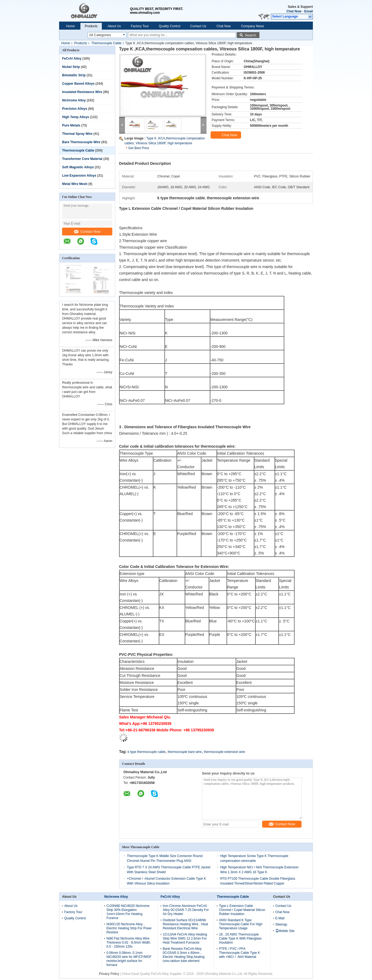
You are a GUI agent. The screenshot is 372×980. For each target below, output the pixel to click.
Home (70, 26)
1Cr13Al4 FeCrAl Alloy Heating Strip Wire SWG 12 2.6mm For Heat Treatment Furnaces (185, 938)
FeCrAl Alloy (72, 59)
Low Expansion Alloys (79, 176)
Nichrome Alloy (74, 100)
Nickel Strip (71, 67)
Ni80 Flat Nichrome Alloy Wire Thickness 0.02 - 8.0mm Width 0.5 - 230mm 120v (128, 943)
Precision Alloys (75, 109)
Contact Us (198, 26)
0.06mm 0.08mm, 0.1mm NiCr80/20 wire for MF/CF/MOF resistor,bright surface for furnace (129, 959)
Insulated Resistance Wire (82, 92)
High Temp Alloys (76, 117)
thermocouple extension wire (224, 752)
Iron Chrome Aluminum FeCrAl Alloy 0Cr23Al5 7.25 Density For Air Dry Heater (186, 910)
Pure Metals (71, 125)
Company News (253, 26)
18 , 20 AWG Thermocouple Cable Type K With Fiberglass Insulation (240, 938)
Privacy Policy (109, 974)
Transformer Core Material (82, 159)
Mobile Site (285, 931)
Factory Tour (140, 26)
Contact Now (87, 232)
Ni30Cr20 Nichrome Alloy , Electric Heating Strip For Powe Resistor (129, 928)
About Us (114, 26)
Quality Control (169, 26)
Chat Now (294, 11)
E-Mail (280, 918)
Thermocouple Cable (106, 43)
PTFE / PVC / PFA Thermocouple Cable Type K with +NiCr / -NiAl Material (239, 953)
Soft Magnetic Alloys (78, 167)
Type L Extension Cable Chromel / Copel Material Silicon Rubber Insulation (242, 910)
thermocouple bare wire (185, 752)
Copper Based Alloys (78, 84)
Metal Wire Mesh (75, 184)
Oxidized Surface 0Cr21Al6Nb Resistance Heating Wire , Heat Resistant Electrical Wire (185, 924)
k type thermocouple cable (147, 752)
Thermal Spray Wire (77, 134)
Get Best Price (139, 148)
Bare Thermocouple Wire (81, 142)
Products (91, 26)
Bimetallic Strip (74, 75)
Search (251, 35)
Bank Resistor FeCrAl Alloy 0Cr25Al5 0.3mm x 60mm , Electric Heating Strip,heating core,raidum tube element (184, 955)
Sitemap (281, 924)
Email (309, 11)
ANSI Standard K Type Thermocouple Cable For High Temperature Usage (241, 924)
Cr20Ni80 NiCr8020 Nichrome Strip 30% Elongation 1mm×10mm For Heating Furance (128, 912)
